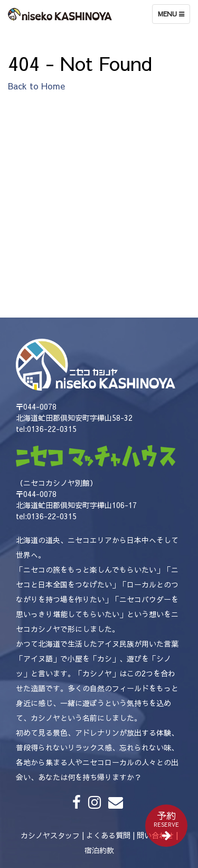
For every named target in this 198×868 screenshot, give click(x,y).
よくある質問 (108, 835)
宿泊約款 (99, 850)
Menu (174, 16)
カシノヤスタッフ (50, 835)
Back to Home (36, 86)
